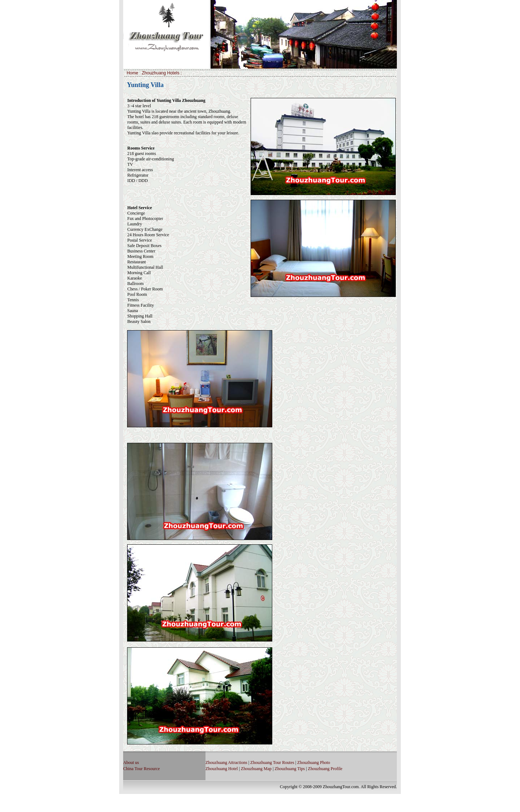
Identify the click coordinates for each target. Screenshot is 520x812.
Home (133, 73)
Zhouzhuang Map (256, 769)
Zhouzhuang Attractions (226, 763)
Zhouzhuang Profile (325, 769)
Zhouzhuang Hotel (222, 769)
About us (131, 763)
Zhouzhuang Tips (290, 769)
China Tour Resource (142, 769)
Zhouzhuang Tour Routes (272, 763)
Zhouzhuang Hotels (161, 73)
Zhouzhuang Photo (314, 763)
